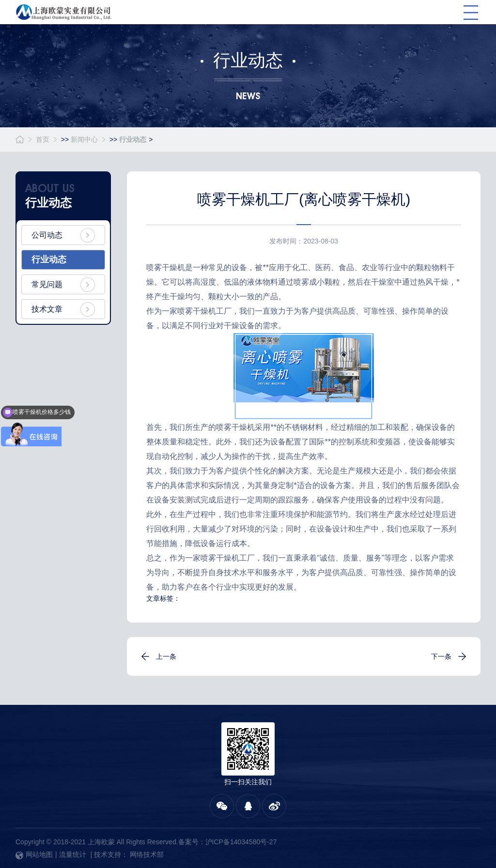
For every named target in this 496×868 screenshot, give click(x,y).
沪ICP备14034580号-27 (241, 842)
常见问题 (47, 284)
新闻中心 (84, 139)
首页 (43, 139)
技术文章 (47, 309)
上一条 (166, 656)
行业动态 (133, 139)
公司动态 (47, 235)
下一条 (441, 656)
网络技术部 (147, 854)
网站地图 (34, 854)
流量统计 (73, 854)
